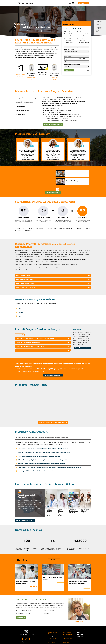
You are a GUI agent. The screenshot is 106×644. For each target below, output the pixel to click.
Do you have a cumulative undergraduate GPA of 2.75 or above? (75, 59)
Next (58, 190)
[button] (83, 3)
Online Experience (52, 636)
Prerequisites (21, 106)
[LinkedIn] (30, 639)
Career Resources (52, 642)
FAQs (64, 630)
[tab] (26, 98)
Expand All (19, 335)
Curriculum (99, 26)
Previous (56, 190)
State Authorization (23, 110)
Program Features (22, 98)
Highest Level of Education (69, 50)
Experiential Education (83, 630)
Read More (33, 586)
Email (65, 54)
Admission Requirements (25, 102)
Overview (99, 24)
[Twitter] (26, 639)
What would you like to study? (70, 45)
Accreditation (21, 114)
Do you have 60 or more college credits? (72, 64)
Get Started (80, 635)
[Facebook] (23, 639)
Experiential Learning (100, 28)
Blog (78, 632)
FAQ (98, 30)
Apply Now (80, 637)
